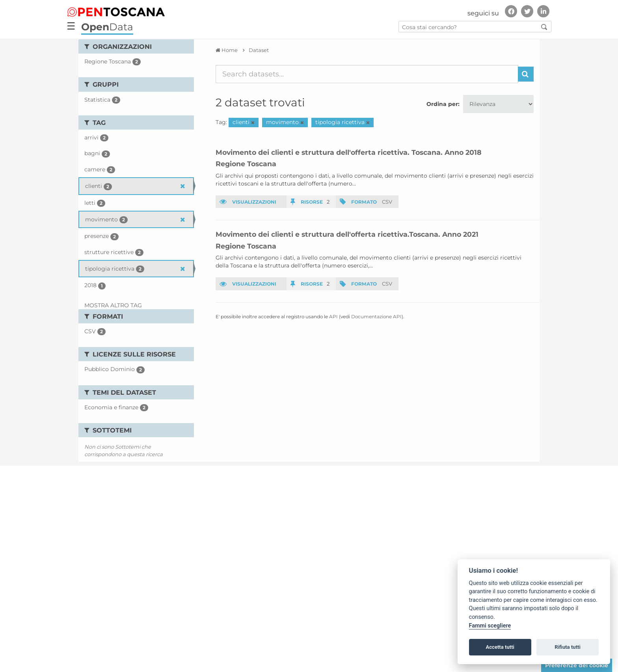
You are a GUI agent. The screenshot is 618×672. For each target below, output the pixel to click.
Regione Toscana (246, 164)
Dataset (259, 50)
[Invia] (526, 74)
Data (107, 27)
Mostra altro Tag (113, 305)
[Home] (227, 50)
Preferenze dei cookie (577, 665)
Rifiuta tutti (568, 647)
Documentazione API (376, 317)
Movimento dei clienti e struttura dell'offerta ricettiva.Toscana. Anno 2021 (347, 234)
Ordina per (442, 104)
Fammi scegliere (490, 626)
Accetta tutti (500, 647)
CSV (387, 202)
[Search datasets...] (367, 74)
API (333, 317)
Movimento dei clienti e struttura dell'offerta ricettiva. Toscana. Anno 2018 (349, 152)
